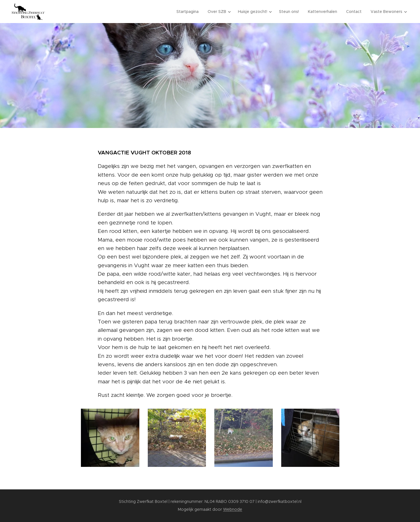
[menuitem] (189, 12)
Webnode (233, 509)
